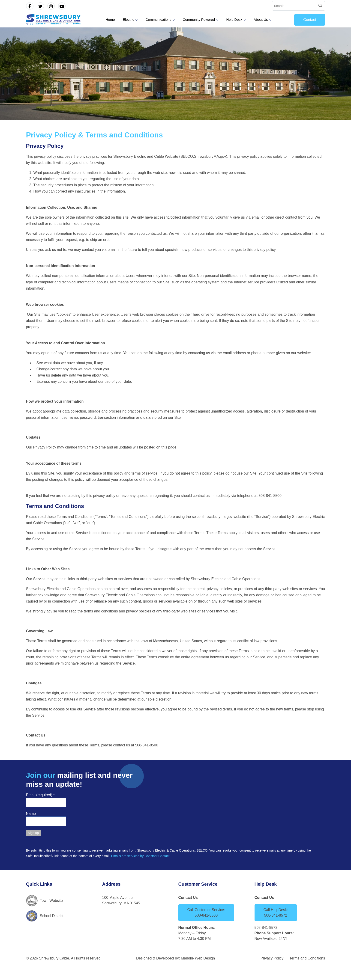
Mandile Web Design (198, 958)
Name (31, 814)
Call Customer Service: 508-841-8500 (206, 913)
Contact (310, 20)
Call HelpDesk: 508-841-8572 (276, 913)
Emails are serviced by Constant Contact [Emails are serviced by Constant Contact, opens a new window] (140, 856)
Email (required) (40, 795)
